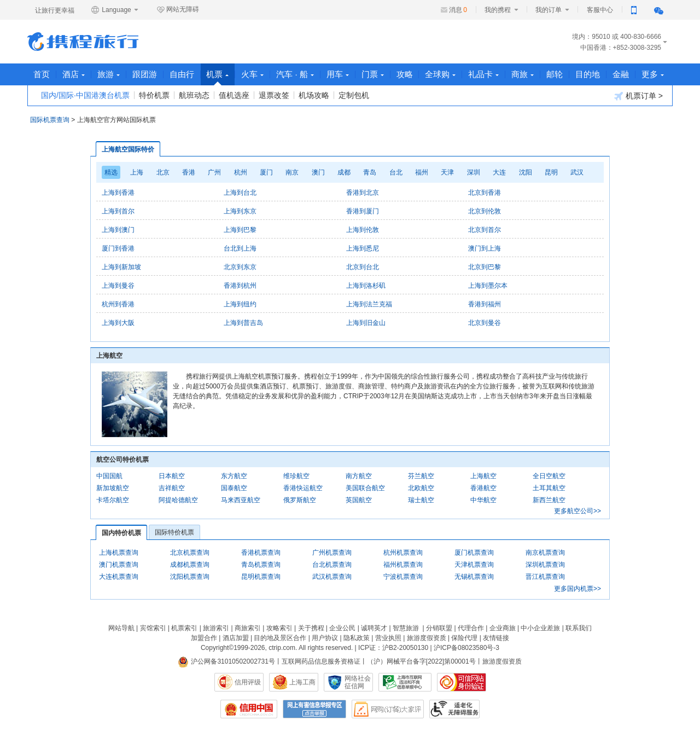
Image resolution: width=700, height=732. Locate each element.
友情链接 (496, 638)
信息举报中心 (405, 682)
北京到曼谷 (485, 323)
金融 (622, 74)
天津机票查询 (474, 565)
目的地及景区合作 (280, 638)
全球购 (441, 74)
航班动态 (194, 95)
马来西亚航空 (241, 500)
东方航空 (234, 476)
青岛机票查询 (261, 565)
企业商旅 (503, 628)
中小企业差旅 (540, 628)
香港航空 (483, 488)
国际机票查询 (50, 120)
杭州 (241, 172)
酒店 (74, 74)
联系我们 (579, 628)
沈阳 (526, 172)
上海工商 (302, 682)
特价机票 (154, 95)
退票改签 (274, 95)
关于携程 (311, 628)
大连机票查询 (119, 577)
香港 (189, 172)
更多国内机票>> (577, 589)
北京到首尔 (485, 230)
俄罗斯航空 (300, 500)
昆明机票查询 (261, 577)
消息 (458, 10)
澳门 (318, 172)
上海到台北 (240, 193)
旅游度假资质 (427, 638)
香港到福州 (485, 304)
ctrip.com (282, 648)
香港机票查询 (261, 553)
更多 (654, 74)
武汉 (577, 172)
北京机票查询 (190, 553)
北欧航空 (421, 488)
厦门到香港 (118, 248)
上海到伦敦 (363, 230)
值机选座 (234, 95)
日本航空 (172, 476)
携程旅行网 (83, 42)
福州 (422, 172)
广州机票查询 (332, 553)
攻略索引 (279, 628)
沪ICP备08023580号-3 (466, 648)
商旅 (524, 74)
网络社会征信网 (358, 682)
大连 (499, 172)
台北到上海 (240, 248)
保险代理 (464, 638)
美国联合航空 (365, 488)
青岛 (370, 172)
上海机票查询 (119, 553)
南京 (292, 172)
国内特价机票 (121, 533)
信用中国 (249, 709)
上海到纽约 (240, 304)
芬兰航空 (421, 476)
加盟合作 (204, 638)
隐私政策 (357, 638)
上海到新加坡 (121, 267)
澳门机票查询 (119, 565)
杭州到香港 (118, 304)
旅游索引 (216, 628)
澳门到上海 (485, 248)
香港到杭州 (240, 286)
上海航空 (483, 476)
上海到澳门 (118, 230)
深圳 (474, 172)
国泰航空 (234, 488)
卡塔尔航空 (113, 500)
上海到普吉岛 (243, 323)
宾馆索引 (153, 628)
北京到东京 (240, 267)
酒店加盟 (236, 638)
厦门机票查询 (474, 553)
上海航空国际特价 (128, 149)
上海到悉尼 (363, 248)
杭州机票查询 (403, 553)
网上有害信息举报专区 (314, 709)
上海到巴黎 (240, 230)
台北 (396, 172)
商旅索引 (248, 628)
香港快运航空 (303, 488)
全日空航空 (549, 476)
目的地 (589, 74)
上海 (137, 172)
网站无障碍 (178, 10)
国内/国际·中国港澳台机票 (85, 95)
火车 (253, 74)
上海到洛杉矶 (366, 286)
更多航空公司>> (577, 511)
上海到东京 (240, 211)
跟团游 (145, 74)
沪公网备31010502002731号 (226, 661)
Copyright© (217, 648)
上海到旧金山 (366, 323)
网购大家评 (388, 709)
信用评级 (248, 682)
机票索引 (184, 628)
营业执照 (388, 638)
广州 (214, 172)
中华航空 (483, 500)
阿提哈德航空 (178, 500)
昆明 (551, 172)
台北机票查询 (332, 565)
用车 (338, 74)
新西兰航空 (549, 500)
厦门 (266, 172)
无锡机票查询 (474, 577)
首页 (42, 74)
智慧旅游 (406, 628)
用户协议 (325, 638)
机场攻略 (314, 95)
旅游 (109, 74)
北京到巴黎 (485, 267)
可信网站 (462, 682)
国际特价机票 (174, 532)
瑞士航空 (421, 500)
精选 (111, 172)
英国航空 (359, 500)
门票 (373, 74)
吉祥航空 (172, 488)
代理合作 (471, 628)
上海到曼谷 (118, 286)
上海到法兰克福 (369, 304)
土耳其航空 (549, 488)
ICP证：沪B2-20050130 (393, 648)
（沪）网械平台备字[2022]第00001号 (421, 661)
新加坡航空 (113, 488)
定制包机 (354, 95)
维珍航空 (296, 476)
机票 (218, 77)
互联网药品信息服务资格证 (321, 661)
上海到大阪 (118, 323)
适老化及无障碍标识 (454, 709)
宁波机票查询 (403, 577)
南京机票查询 (545, 553)
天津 (447, 172)
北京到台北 (363, 267)
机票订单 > (638, 96)
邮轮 (556, 74)
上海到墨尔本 (488, 286)
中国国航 (109, 476)
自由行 (182, 74)
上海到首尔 (118, 211)
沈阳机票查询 (190, 577)
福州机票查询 (403, 565)
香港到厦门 (363, 211)
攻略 (405, 74)
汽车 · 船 (296, 74)
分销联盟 (439, 628)
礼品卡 (485, 74)
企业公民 (342, 628)
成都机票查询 (190, 565)
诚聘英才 (374, 628)
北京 (163, 172)
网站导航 (121, 628)
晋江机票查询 (545, 577)
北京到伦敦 (485, 211)
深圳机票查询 (545, 565)
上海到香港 (118, 193)
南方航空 (359, 476)
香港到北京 (363, 193)
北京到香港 (485, 193)
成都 (344, 172)
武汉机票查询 (332, 577)
